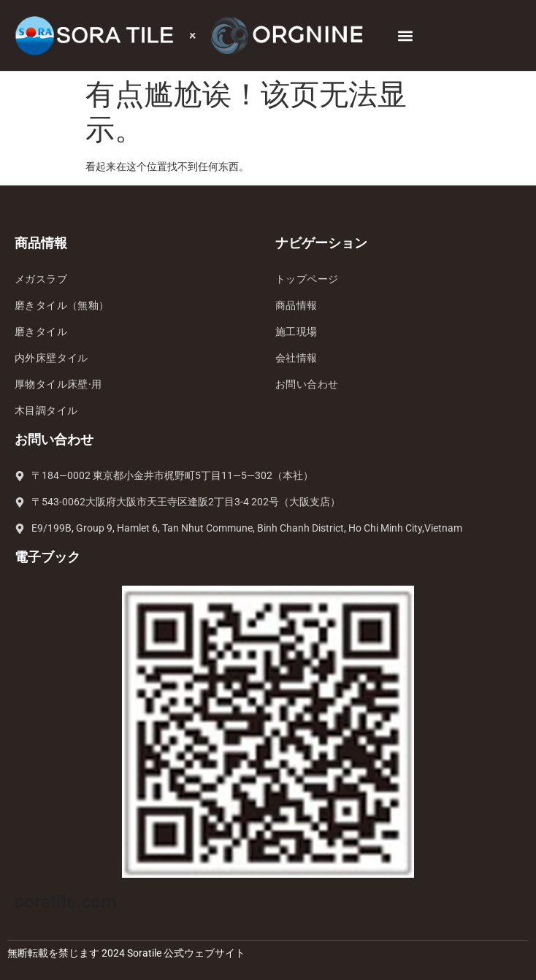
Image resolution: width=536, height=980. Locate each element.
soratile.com (66, 901)
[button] (405, 35)
